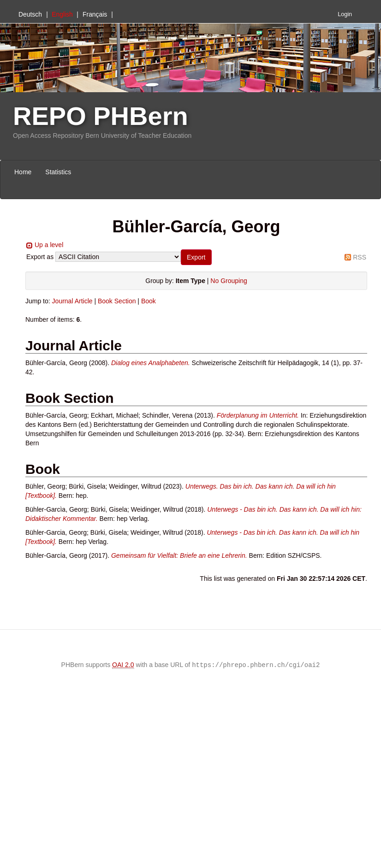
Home (23, 172)
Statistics (58, 172)
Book (149, 301)
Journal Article (72, 301)
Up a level (49, 245)
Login (345, 14)
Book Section (117, 301)
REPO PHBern (101, 116)
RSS (360, 257)
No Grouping (229, 281)
